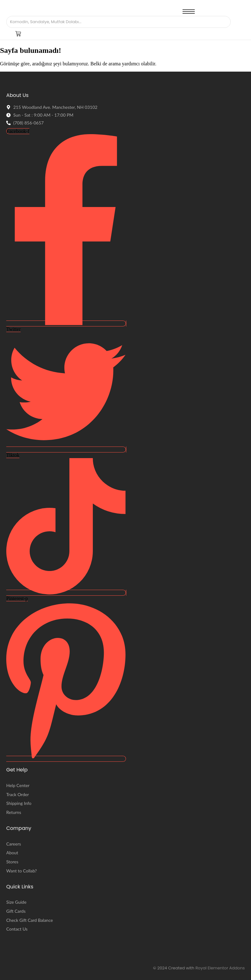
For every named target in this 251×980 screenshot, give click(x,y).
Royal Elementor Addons (220, 968)
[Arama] (112, 22)
